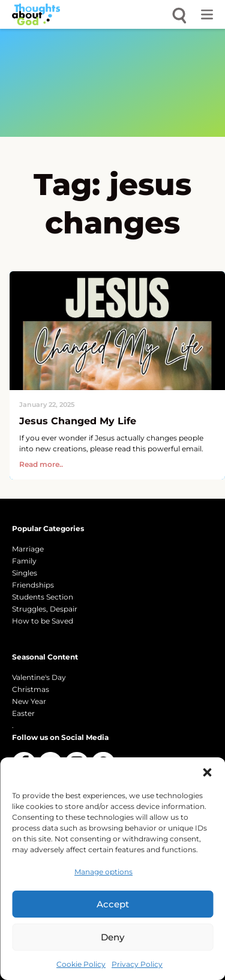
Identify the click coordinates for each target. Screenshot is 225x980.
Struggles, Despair (45, 609)
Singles (25, 573)
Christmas (31, 689)
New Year (29, 701)
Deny (112, 937)
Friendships (33, 585)
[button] (207, 772)
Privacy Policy (137, 964)
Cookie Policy (81, 964)
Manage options (103, 872)
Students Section (43, 597)
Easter (23, 713)
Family (24, 561)
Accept (113, 904)
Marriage (28, 549)
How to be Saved (43, 621)
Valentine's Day (39, 677)
